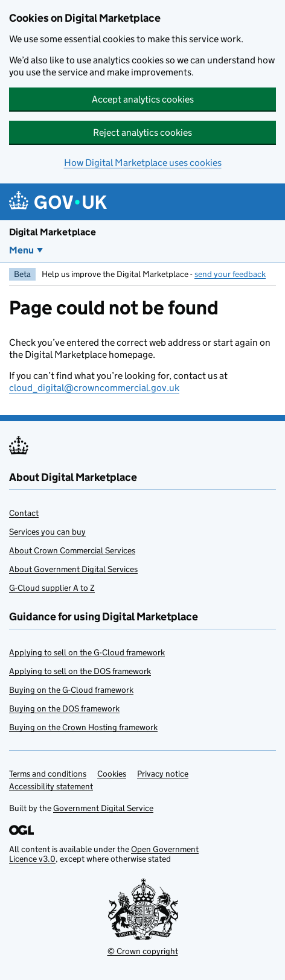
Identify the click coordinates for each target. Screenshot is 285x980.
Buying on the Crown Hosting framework (83, 727)
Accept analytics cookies (143, 99)
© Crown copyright (143, 951)
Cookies (112, 774)
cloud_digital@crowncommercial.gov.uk (94, 388)
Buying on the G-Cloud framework (71, 690)
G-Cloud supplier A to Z (52, 588)
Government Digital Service (103, 808)
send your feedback (230, 274)
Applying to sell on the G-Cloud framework (87, 652)
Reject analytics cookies (142, 132)
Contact (24, 513)
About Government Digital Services (73, 569)
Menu (21, 250)
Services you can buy (47, 532)
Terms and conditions (48, 774)
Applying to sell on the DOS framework (80, 671)
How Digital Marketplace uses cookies (143, 163)
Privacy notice (163, 774)
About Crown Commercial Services (72, 550)
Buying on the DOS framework (64, 708)
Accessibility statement (51, 786)
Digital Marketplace (53, 232)
